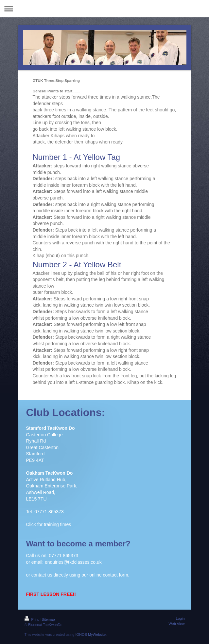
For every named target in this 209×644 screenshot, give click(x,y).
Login (180, 618)
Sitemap (48, 619)
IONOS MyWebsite (90, 635)
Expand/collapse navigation (104, 9)
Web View (176, 624)
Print (32, 619)
